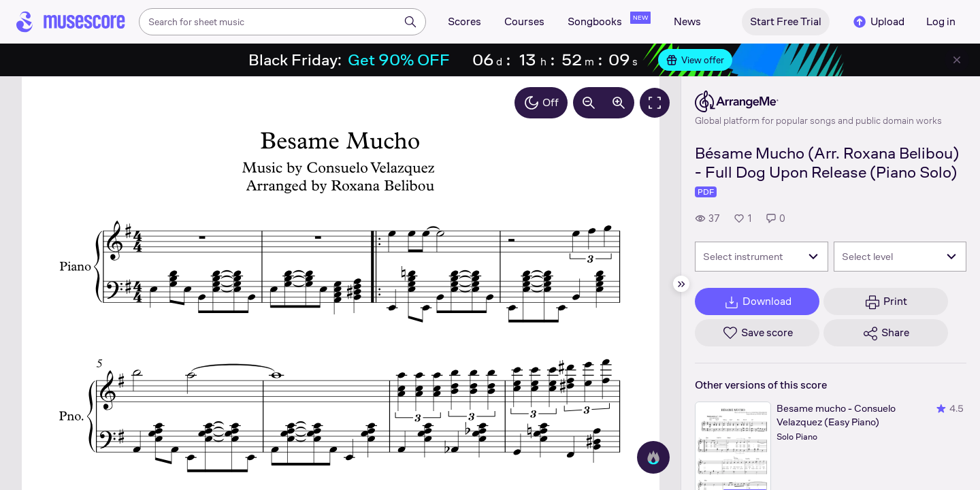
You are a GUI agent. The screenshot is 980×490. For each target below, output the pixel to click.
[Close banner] (957, 60)
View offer (695, 60)
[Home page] (71, 22)
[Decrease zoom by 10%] (589, 103)
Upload (878, 22)
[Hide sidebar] (681, 284)
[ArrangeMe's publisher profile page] (818, 101)
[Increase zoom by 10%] (619, 103)
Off (541, 103)
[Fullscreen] (655, 103)
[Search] (410, 22)
